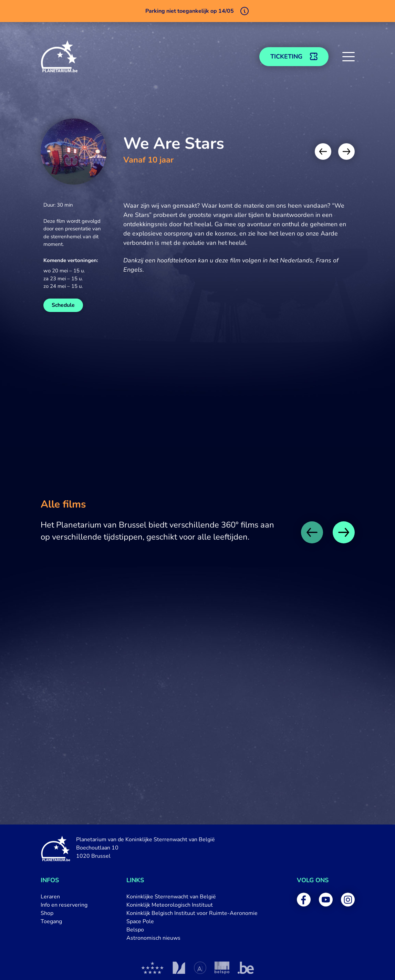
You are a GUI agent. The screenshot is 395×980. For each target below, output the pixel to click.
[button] (349, 56)
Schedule (63, 305)
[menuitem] (64, 897)
